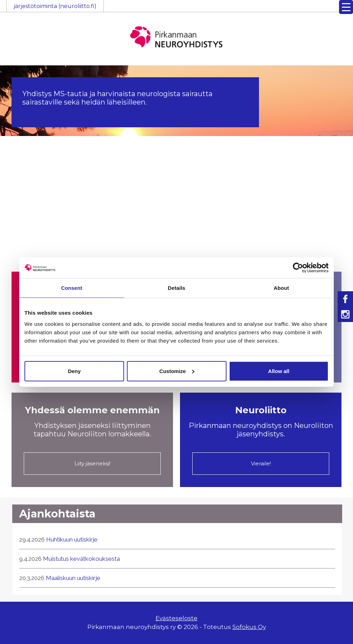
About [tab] (281, 288)
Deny (74, 371)
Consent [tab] (72, 288)
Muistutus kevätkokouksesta (81, 559)
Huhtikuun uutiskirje (72, 539)
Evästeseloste (176, 618)
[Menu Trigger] (346, 7)
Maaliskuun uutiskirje (73, 578)
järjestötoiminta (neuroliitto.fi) (55, 6)
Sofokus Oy (249, 627)
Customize (177, 371)
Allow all (279, 371)
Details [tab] (176, 288)
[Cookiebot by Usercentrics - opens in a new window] (298, 268)
